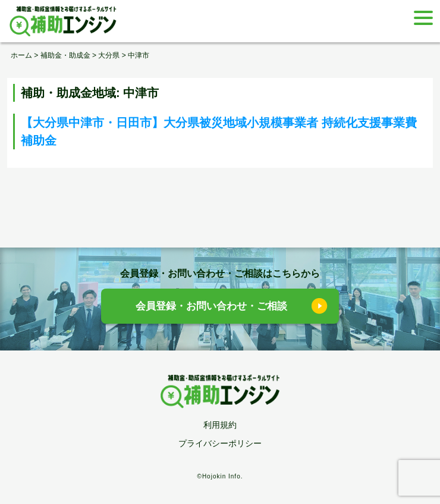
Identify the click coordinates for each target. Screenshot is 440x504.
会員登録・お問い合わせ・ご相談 (211, 306)
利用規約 (220, 425)
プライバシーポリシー (220, 443)
